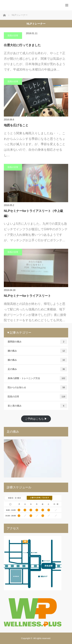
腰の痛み (37, 351)
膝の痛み (37, 360)
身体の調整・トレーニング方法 (37, 378)
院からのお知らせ (37, 387)
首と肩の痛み (37, 406)
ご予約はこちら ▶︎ (36, 419)
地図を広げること (16, 125)
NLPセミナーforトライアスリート (27, 296)
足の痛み (37, 369)
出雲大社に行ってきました (22, 45)
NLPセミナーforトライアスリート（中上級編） (34, 213)
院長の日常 (13, 35)
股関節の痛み (37, 342)
